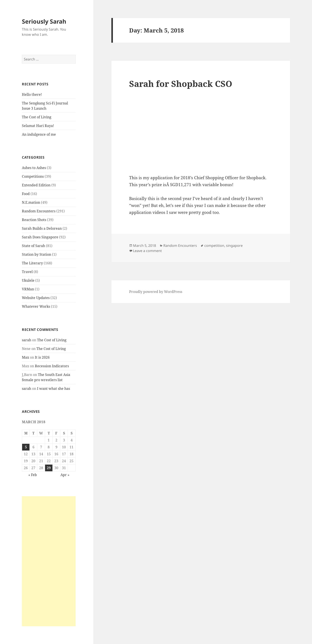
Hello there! (32, 94)
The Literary (32, 263)
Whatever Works (36, 306)
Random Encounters (39, 211)
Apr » (65, 475)
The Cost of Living (37, 117)
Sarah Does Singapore (40, 237)
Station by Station (37, 254)
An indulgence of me (39, 134)
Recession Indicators (52, 366)
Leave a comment (147, 251)
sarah (27, 340)
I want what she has (54, 389)
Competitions (33, 176)
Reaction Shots (34, 220)
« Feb (33, 475)
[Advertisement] (49, 561)
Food (26, 194)
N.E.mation (31, 202)
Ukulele (28, 280)
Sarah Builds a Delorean (42, 228)
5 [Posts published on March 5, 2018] (26, 447)
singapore (234, 246)
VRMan (28, 289)
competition (214, 246)
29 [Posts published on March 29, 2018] (49, 468)
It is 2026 (42, 357)
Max (25, 357)
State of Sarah (33, 246)
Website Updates (36, 298)
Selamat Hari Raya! (38, 126)
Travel (27, 272)
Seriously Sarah (44, 21)
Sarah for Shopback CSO (181, 84)
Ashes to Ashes (34, 168)
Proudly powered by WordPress (156, 292)
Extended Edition (36, 185)
